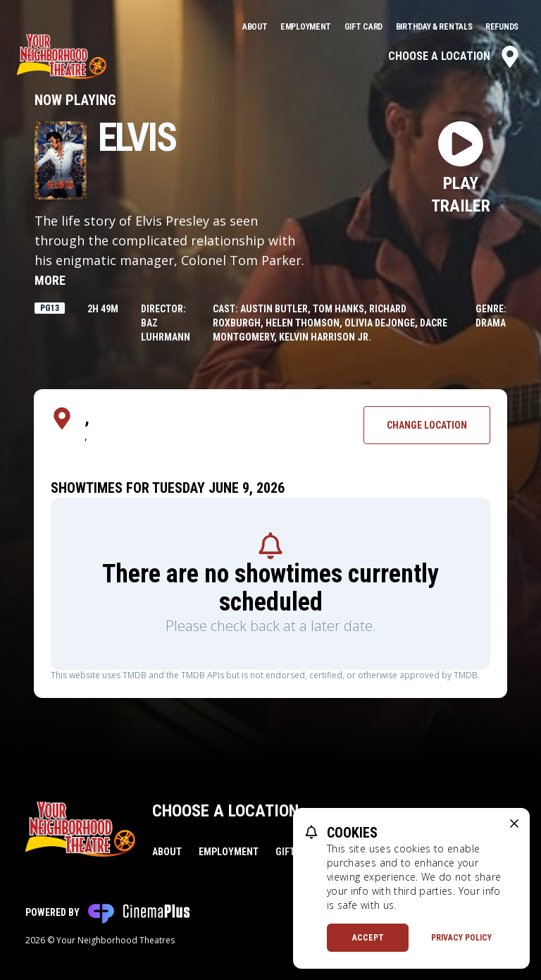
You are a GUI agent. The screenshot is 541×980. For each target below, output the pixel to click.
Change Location (427, 425)
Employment (307, 27)
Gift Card (365, 27)
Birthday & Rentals (435, 27)
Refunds (502, 27)
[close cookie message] (514, 823)
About (256, 27)
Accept (368, 938)
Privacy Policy (461, 938)
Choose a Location (455, 56)
